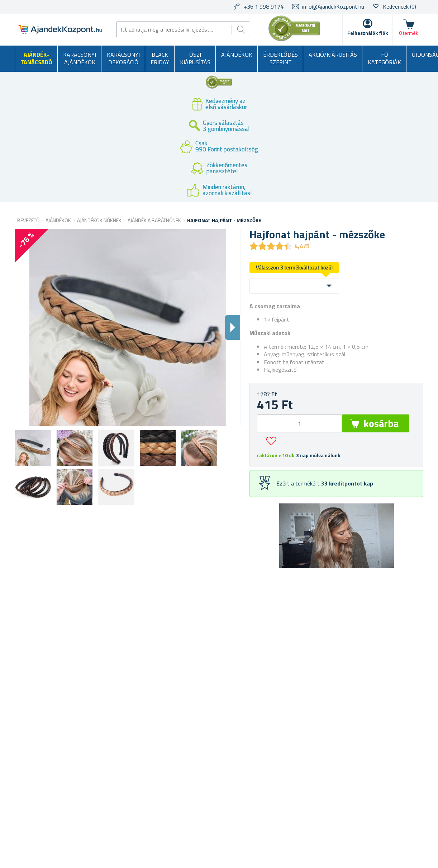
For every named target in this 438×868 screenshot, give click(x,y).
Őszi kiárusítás (195, 58)
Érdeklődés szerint (280, 58)
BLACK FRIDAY (160, 58)
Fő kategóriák (384, 58)
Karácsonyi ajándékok (80, 58)
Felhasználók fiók (368, 33)
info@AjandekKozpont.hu (333, 6)
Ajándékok (237, 55)
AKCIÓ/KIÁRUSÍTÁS (333, 55)
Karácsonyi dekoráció (123, 58)
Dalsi (233, 327)
